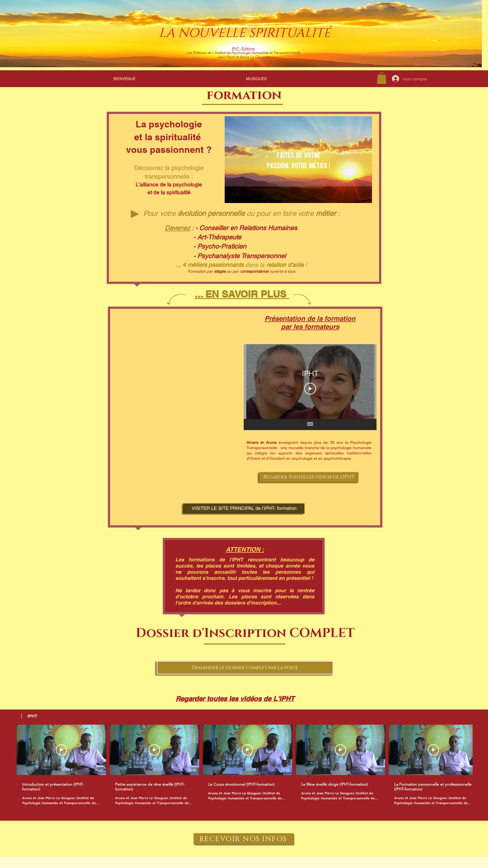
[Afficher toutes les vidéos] (310, 424)
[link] (382, 78)
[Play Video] (310, 389)
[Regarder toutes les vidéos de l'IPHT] (309, 477)
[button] (29, 716)
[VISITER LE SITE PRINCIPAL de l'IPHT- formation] (244, 508)
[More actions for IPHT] (29, 716)
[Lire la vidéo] (61, 750)
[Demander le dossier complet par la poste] (245, 668)
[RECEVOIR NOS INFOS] (244, 839)
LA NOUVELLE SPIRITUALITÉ (245, 33)
